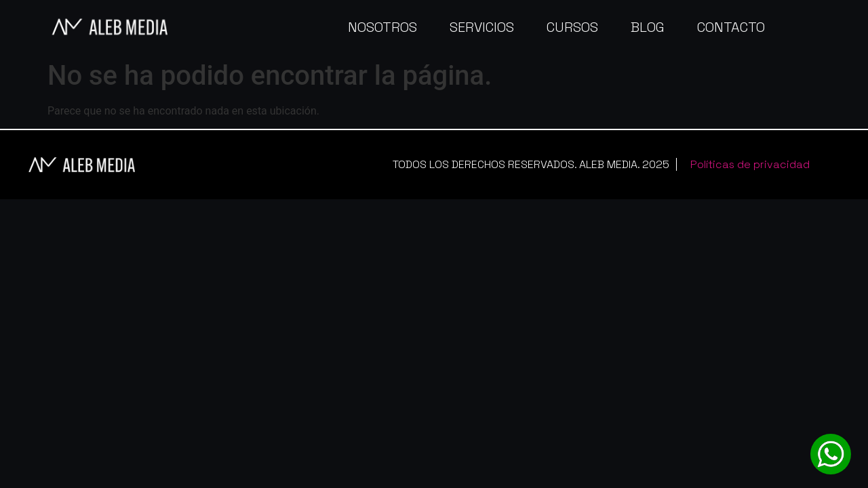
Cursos (572, 27)
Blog (648, 27)
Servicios (482, 27)
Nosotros (382, 27)
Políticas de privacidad (750, 164)
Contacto (731, 27)
